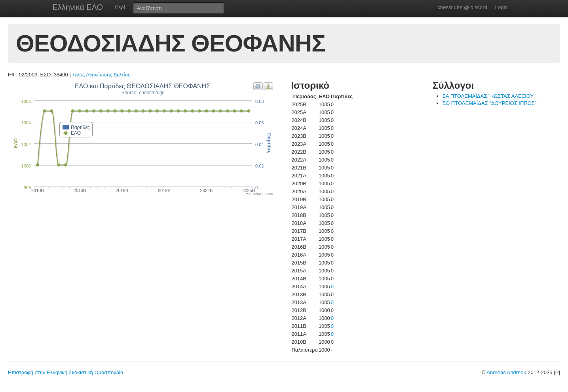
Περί (120, 7)
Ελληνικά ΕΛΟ (78, 7)
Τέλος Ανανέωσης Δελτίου (101, 75)
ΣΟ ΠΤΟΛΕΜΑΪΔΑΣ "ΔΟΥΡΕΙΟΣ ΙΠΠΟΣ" (489, 103)
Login (502, 7)
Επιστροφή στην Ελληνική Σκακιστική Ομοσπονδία (66, 372)
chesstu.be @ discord (462, 7)
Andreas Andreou (506, 372)
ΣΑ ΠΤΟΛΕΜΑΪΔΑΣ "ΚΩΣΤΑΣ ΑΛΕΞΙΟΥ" (489, 96)
